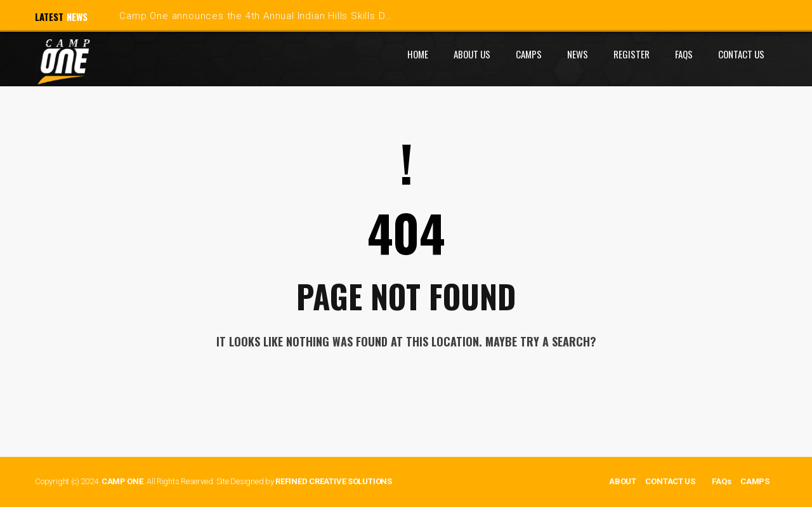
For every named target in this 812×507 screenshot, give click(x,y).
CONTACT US (670, 481)
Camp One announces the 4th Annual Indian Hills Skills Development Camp (296, 16)
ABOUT (623, 481)
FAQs (721, 481)
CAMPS (755, 481)
